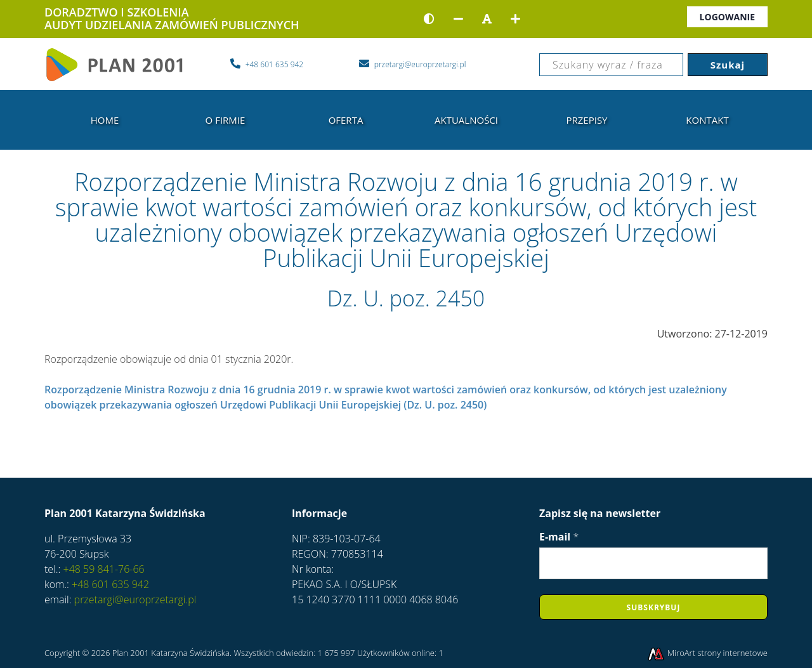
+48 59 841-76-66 (102, 569)
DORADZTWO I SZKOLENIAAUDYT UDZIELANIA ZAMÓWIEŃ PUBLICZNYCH (172, 18)
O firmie (226, 120)
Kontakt (707, 120)
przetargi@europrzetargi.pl (135, 599)
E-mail (559, 537)
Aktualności (466, 120)
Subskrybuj (654, 607)
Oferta (346, 120)
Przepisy (586, 120)
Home (105, 120)
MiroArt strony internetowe (707, 653)
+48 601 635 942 (109, 584)
